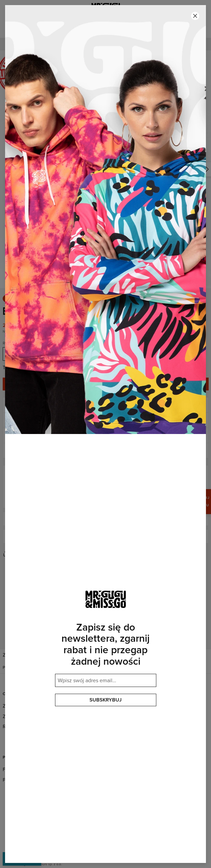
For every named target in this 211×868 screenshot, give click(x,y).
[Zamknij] (195, 16)
